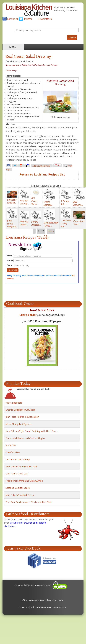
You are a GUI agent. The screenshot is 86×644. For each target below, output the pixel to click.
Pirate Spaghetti (14, 403)
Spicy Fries (11, 445)
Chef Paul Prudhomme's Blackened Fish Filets (29, 502)
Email (40, 256)
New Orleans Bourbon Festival (21, 467)
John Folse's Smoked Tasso (20, 495)
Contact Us (24, 607)
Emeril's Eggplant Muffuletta (20, 410)
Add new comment (41, 166)
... (65, 203)
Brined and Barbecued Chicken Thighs (25, 438)
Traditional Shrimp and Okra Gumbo (24, 481)
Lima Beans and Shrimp (18, 459)
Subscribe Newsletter (41, 607)
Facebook (13, 19)
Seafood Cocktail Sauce (18, 488)
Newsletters (45, 19)
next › (51, 231)
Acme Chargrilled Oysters (18, 424)
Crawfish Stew (13, 452)
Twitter (28, 19)
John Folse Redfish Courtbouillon (22, 417)
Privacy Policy (60, 607)
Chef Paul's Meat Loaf (17, 474)
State (40, 266)
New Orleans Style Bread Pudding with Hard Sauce (32, 431)
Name (40, 261)
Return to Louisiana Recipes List (42, 174)
